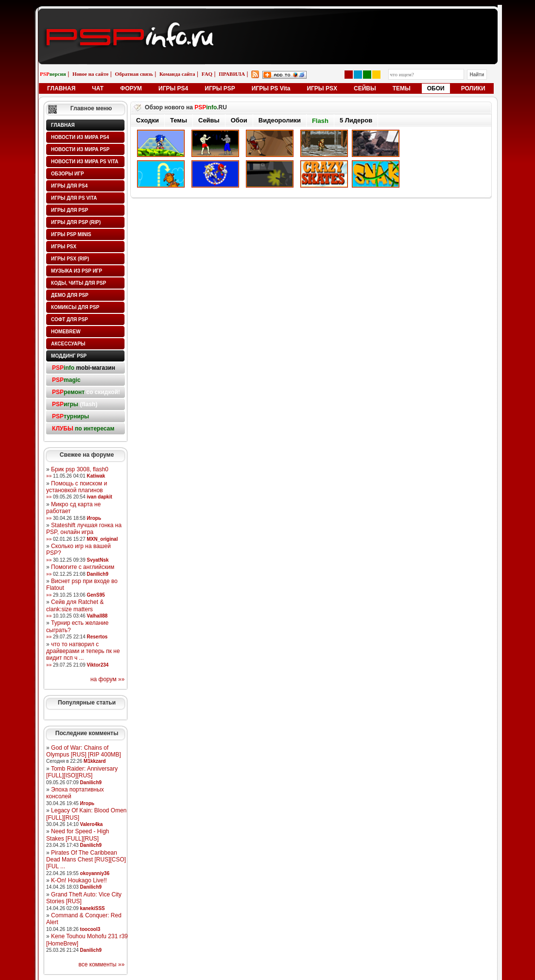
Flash (320, 121)
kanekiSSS (93, 908)
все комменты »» (102, 964)
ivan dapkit (100, 497)
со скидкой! (86, 392)
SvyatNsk (98, 560)
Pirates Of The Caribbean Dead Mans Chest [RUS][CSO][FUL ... (86, 860)
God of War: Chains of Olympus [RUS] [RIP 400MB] (84, 751)
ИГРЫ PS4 (173, 88)
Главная (63, 125)
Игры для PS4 (69, 186)
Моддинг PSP (69, 356)
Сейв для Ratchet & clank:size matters (75, 605)
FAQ (207, 74)
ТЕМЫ (402, 88)
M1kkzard (95, 761)
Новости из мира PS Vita (85, 162)
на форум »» (108, 679)
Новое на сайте (91, 74)
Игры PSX (64, 247)
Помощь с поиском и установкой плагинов (77, 487)
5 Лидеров (356, 120)
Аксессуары (68, 344)
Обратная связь (134, 74)
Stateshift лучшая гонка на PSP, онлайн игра (84, 529)
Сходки (147, 120)
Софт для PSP (69, 319)
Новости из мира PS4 (80, 137)
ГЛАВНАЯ (61, 88)
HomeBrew (66, 332)
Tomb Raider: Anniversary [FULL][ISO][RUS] (82, 772)
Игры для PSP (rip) (76, 222)
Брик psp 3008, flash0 (80, 469)
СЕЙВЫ (365, 88)
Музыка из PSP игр (77, 271)
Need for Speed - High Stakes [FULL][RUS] (78, 835)
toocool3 (90, 929)
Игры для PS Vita (74, 198)
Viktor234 (98, 665)
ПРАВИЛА (232, 74)
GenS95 (96, 595)
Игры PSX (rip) (70, 259)
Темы (179, 120)
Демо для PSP (70, 295)
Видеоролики (280, 120)
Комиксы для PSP (75, 307)
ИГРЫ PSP (220, 88)
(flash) (75, 404)
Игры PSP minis (71, 234)
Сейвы (209, 120)
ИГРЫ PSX (322, 88)
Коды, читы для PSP (78, 283)
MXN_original (103, 539)
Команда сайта (177, 74)
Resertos (97, 637)
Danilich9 (98, 574)
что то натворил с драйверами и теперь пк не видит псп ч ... (83, 651)
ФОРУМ (131, 88)
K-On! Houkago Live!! (79, 880)
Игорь (94, 518)
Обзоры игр (68, 174)
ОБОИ (436, 88)
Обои (239, 120)
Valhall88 (97, 616)
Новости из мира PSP (80, 149)
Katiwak (96, 476)
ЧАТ (98, 88)
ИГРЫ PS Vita (271, 88)
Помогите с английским (83, 567)
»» (49, 476)
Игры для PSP (69, 210)
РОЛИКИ (473, 88)
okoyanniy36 (95, 873)
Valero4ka (92, 824)
